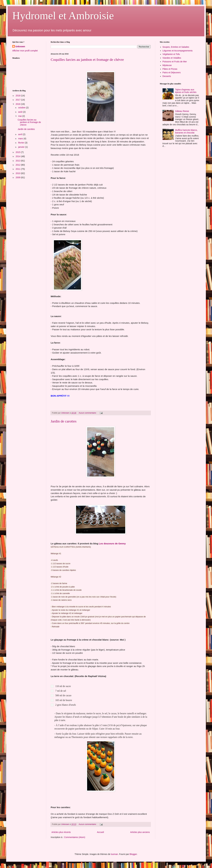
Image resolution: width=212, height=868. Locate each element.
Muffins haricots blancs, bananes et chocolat (186, 131)
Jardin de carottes (64, 421)
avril (20, 134)
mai (20, 116)
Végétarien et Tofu (171, 54)
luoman (114, 854)
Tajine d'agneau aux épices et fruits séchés (186, 91)
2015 (18, 152)
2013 (18, 161)
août (21, 112)
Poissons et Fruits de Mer (175, 62)
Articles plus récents (61, 832)
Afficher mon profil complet (25, 51)
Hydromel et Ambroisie (63, 16)
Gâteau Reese (182, 111)
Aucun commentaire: (88, 413)
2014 (18, 156)
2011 (18, 169)
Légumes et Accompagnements (178, 51)
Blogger (133, 854)
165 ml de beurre (64, 700)
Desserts (167, 76)
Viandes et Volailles (172, 58)
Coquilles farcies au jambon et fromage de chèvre (87, 60)
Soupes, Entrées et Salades (176, 47)
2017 (18, 100)
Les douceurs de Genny (112, 544)
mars (21, 139)
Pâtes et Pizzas (170, 69)
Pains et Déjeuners (172, 72)
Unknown (20, 46)
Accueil (100, 832)
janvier (22, 147)
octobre (22, 108)
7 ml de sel (61, 691)
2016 (18, 104)
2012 (18, 165)
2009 (18, 177)
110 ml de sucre (63, 686)
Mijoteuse (167, 65)
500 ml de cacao (64, 695)
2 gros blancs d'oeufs (66, 705)
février (21, 143)
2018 (18, 96)
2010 (18, 173)
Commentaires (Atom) (75, 837)
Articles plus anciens (140, 832)
